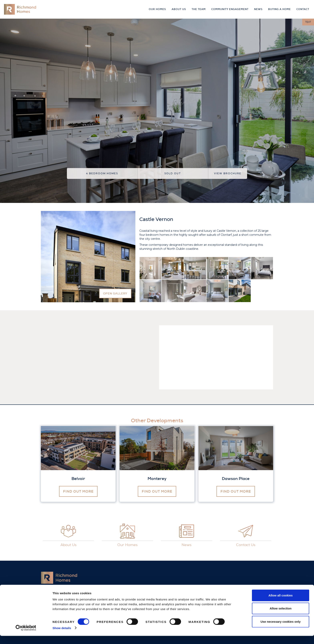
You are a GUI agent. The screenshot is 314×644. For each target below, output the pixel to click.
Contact (303, 9)
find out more (78, 491)
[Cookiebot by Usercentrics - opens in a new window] (26, 636)
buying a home (279, 9)
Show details (62, 636)
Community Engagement (230, 9)
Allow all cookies (281, 603)
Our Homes (157, 9)
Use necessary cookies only (281, 630)
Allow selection (280, 617)
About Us (179, 9)
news (258, 9)
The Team (199, 9)
